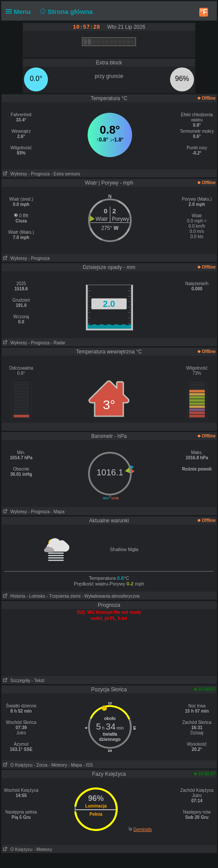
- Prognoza (39, 174)
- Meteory (58, 765)
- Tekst (38, 681)
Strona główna (65, 12)
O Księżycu (17, 765)
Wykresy (15, 174)
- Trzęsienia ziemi (64, 596)
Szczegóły (16, 681)
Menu (20, 12)
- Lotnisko (36, 596)
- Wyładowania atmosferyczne (111, 596)
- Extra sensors (66, 174)
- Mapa (58, 512)
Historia (14, 596)
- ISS (88, 765)
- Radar (58, 343)
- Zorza (41, 765)
